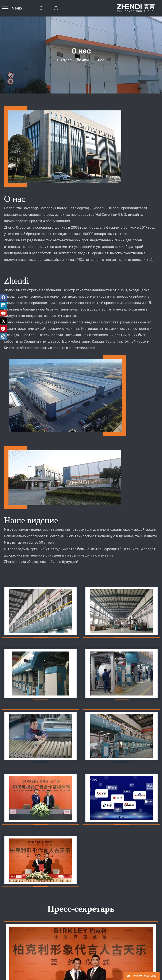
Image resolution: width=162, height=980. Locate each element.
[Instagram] (3, 337)
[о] (65, 147)
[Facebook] (3, 297)
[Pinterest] (3, 329)
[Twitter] (3, 321)
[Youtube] (3, 313)
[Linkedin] (3, 305)
